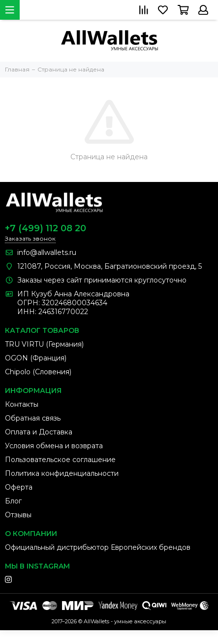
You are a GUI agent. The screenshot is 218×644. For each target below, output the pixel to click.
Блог (13, 501)
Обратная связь (33, 418)
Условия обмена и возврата (54, 446)
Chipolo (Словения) (38, 372)
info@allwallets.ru (47, 252)
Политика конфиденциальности (62, 473)
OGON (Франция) (36, 358)
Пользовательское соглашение (60, 460)
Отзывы (18, 515)
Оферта (19, 487)
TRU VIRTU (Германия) (44, 344)
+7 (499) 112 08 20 (46, 228)
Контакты (22, 404)
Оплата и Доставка (39, 432)
